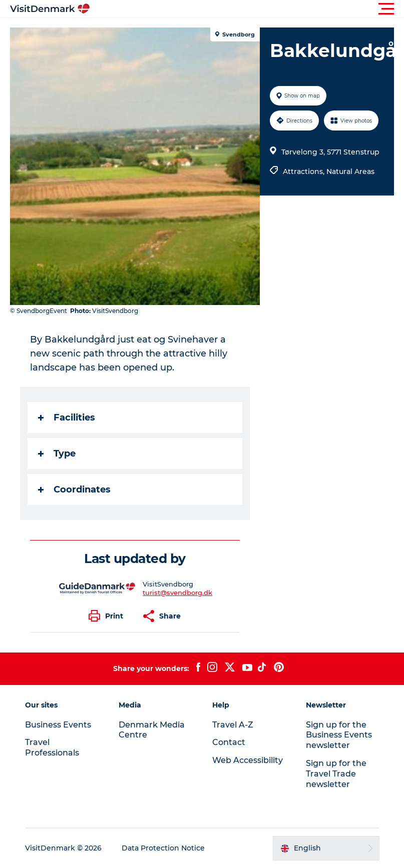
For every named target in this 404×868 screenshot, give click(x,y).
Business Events (58, 725)
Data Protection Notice (163, 848)
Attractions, (305, 171)
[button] (247, 9)
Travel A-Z (233, 725)
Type (57, 453)
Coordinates (74, 489)
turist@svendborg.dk (177, 592)
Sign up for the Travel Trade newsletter (336, 774)
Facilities (67, 417)
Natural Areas (350, 171)
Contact (229, 742)
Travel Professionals (52, 747)
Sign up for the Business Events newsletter (339, 735)
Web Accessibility (248, 760)
